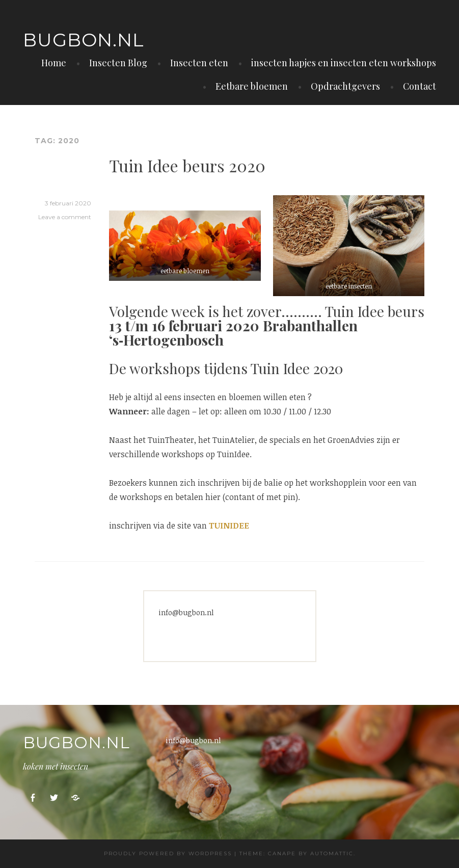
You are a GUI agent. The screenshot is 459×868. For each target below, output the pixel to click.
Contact (420, 86)
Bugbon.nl (84, 40)
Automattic (332, 853)
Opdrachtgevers (345, 86)
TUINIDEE (229, 525)
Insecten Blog (118, 63)
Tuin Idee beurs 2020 (187, 165)
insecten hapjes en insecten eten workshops (344, 63)
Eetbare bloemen (252, 86)
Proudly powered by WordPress (168, 853)
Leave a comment (65, 217)
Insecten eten (199, 63)
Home (54, 63)
